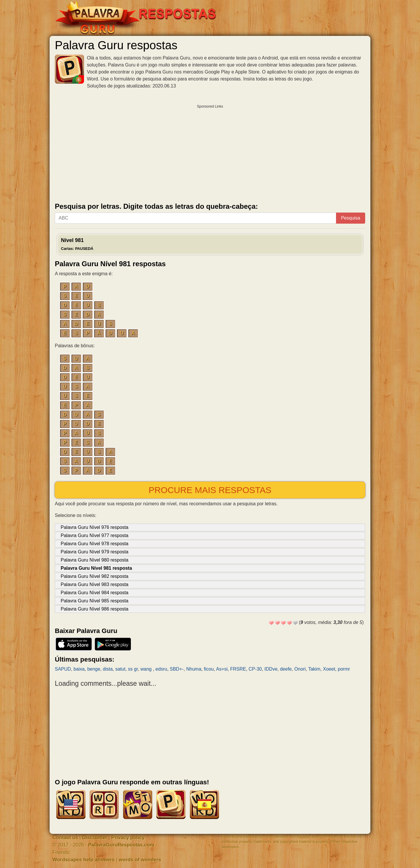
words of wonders (140, 860)
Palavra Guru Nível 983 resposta (94, 584)
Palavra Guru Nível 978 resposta (94, 544)
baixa (79, 669)
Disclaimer (95, 838)
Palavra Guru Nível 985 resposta (94, 601)
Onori (300, 669)
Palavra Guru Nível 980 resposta (94, 560)
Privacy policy (128, 838)
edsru (161, 669)
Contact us (65, 838)
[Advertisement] (210, 152)
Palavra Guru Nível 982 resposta (94, 576)
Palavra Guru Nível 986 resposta (94, 609)
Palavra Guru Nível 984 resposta (94, 593)
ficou (209, 669)
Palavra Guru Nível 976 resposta (94, 527)
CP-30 (255, 669)
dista (108, 669)
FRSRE (238, 669)
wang (147, 669)
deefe (286, 669)
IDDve (271, 669)
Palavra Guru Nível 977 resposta (94, 535)
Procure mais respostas (210, 490)
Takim (314, 669)
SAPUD (63, 669)
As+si (222, 669)
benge (94, 669)
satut (120, 669)
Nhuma (194, 669)
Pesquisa (351, 218)
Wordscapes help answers (84, 860)
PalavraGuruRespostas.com (121, 845)
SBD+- (177, 669)
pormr (344, 669)
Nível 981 (77, 244)
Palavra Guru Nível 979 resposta (94, 552)
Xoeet (329, 669)
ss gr (133, 669)
